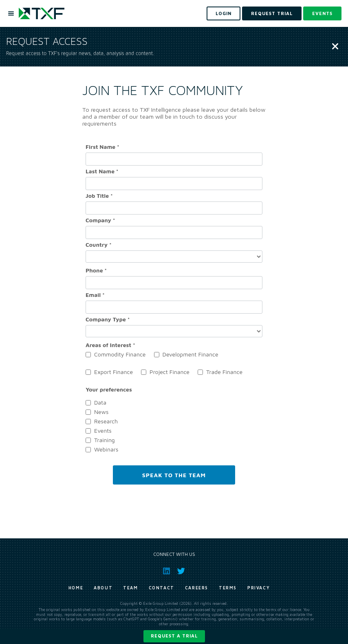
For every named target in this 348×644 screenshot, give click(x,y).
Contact (162, 588)
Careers (197, 588)
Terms (228, 588)
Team (130, 588)
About (103, 588)
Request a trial (174, 636)
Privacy (259, 588)
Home (76, 588)
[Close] (335, 47)
